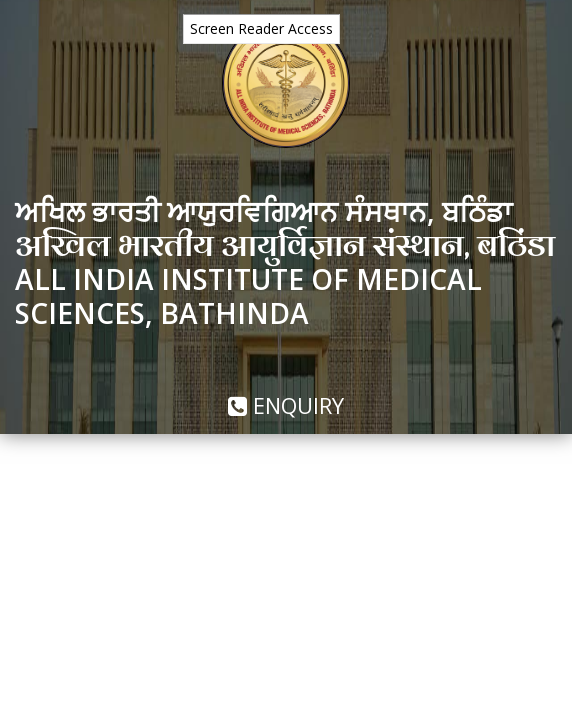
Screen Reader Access (261, 28)
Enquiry (286, 405)
